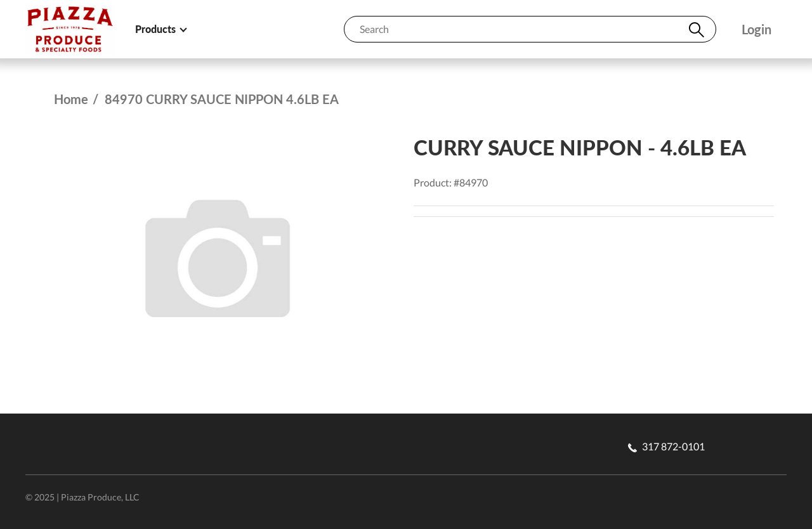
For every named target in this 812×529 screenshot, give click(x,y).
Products (160, 29)
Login (756, 29)
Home (71, 99)
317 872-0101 (666, 446)
